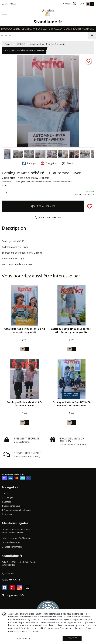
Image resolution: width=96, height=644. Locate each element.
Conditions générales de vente (17, 510)
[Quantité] (8, 193)
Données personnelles (12, 547)
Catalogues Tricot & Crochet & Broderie (26, 178)
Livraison (7, 514)
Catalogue (7, 498)
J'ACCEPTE (72, 638)
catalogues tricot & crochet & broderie (47, 44)
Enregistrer (49, 163)
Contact (67, 4)
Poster (68, 163)
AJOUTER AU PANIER (43, 206)
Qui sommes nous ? (12, 506)
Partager (29, 163)
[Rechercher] (92, 35)
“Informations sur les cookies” (32, 628)
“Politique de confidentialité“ (73, 628)
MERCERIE (21, 44)
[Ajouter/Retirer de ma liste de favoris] (90, 206)
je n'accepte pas (24, 638)
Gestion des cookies (11, 542)
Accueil (8, 44)
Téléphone (8, 574)
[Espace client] (74, 4)
